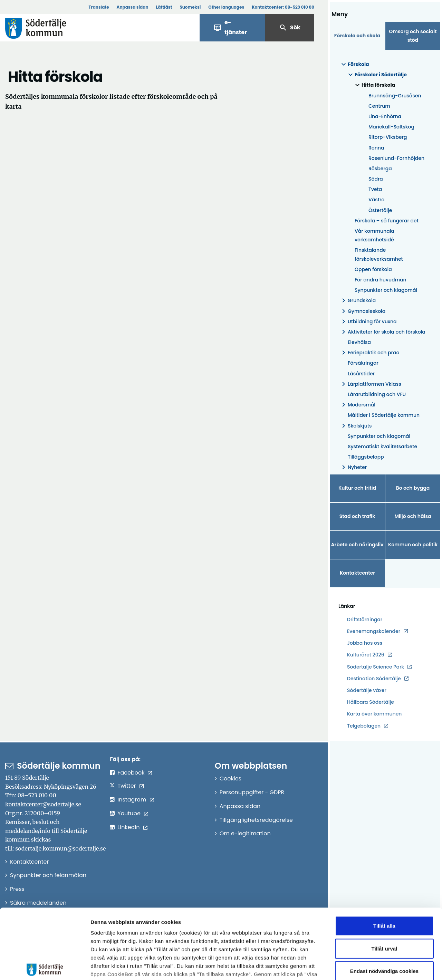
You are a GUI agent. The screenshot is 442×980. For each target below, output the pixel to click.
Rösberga (380, 169)
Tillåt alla (384, 875)
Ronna (376, 148)
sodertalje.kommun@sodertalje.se (60, 848)
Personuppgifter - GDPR (252, 792)
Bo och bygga (413, 488)
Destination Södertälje (374, 679)
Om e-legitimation (245, 833)
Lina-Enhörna (385, 116)
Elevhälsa (359, 342)
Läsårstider (361, 374)
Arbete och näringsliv (357, 545)
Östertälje (380, 210)
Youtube (129, 813)
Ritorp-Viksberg (388, 137)
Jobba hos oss (365, 643)
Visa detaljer (378, 966)
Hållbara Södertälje (371, 702)
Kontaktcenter (357, 573)
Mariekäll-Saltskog (391, 127)
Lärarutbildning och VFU (377, 394)
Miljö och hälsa (413, 516)
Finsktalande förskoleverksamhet (379, 254)
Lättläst (164, 7)
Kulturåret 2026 (366, 655)
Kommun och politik (413, 545)
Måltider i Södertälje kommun (384, 415)
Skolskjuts (356, 426)
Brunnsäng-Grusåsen (395, 96)
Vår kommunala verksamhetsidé (374, 235)
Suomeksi (190, 7)
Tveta (375, 189)
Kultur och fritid (357, 488)
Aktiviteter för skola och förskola (382, 332)
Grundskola (358, 301)
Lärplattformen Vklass (370, 384)
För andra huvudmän (381, 280)
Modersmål (357, 405)
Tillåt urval (385, 897)
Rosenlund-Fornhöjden (396, 158)
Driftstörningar (365, 619)
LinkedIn (128, 827)
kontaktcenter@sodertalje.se (43, 804)
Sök (290, 28)
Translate (99, 7)
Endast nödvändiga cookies (384, 920)
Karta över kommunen (374, 714)
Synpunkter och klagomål (386, 290)
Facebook (131, 773)
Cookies (230, 779)
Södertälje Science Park (376, 667)
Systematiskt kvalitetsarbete (382, 446)
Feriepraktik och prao (369, 353)
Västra (377, 200)
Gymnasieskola (362, 311)
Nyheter (353, 467)
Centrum (379, 106)
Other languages (226, 7)
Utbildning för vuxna (368, 322)
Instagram (132, 800)
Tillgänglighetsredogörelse (256, 820)
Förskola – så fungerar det (387, 221)
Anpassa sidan (133, 7)
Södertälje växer (367, 690)
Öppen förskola (373, 269)
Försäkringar (363, 363)
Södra (376, 179)
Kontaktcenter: (283, 7)
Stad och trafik (357, 516)
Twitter (127, 786)
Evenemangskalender (374, 631)
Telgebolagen (364, 726)
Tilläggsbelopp (366, 457)
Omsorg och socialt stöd (413, 36)
